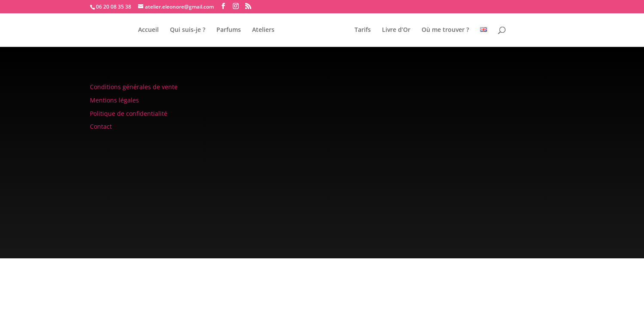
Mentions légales (114, 100)
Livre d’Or (396, 30)
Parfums (229, 30)
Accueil (148, 30)
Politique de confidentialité (129, 113)
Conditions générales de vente (134, 87)
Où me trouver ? (445, 30)
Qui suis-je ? (188, 30)
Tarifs (363, 30)
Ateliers (263, 30)
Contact (101, 126)
